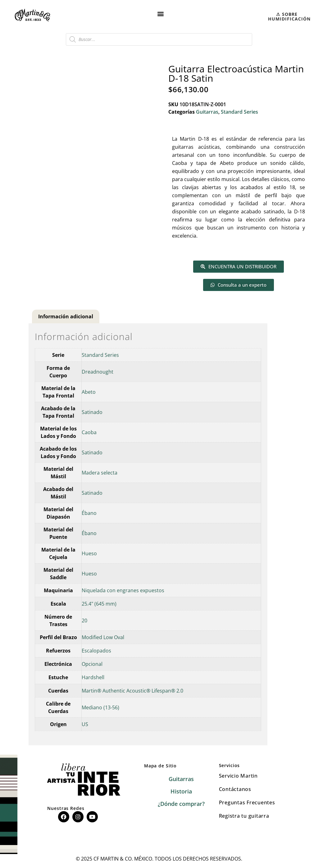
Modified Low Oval (103, 637)
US (85, 724)
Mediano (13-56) (100, 707)
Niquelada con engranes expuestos (123, 590)
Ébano (89, 513)
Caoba (89, 432)
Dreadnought (98, 372)
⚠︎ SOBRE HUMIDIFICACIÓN (289, 16)
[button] (161, 14)
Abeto (89, 392)
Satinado (92, 412)
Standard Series (239, 112)
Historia (181, 791)
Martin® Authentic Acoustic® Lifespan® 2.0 (132, 691)
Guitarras (207, 112)
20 (84, 620)
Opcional (92, 664)
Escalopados (96, 651)
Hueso (89, 553)
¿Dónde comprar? (181, 804)
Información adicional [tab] (66, 316)
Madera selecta (100, 473)
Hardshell (93, 677)
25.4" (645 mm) (99, 604)
